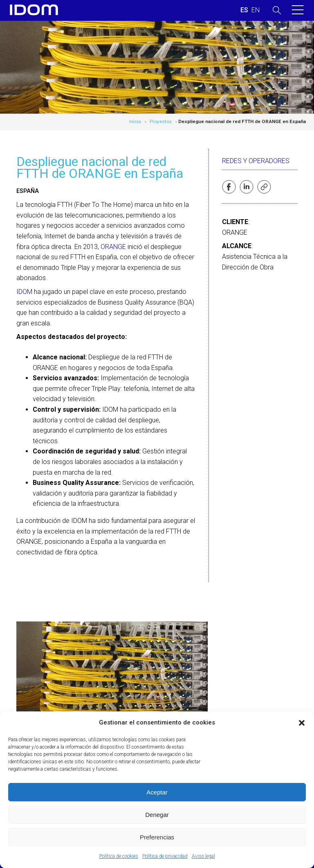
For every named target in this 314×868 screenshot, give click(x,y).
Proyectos (161, 121)
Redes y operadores (256, 161)
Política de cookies (119, 856)
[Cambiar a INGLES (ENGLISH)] (256, 10)
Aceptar (157, 792)
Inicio (135, 121)
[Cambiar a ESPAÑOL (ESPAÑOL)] (244, 10)
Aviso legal (203, 856)
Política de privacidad (165, 856)
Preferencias (157, 837)
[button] (302, 723)
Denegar (157, 815)
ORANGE (113, 247)
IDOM (24, 292)
